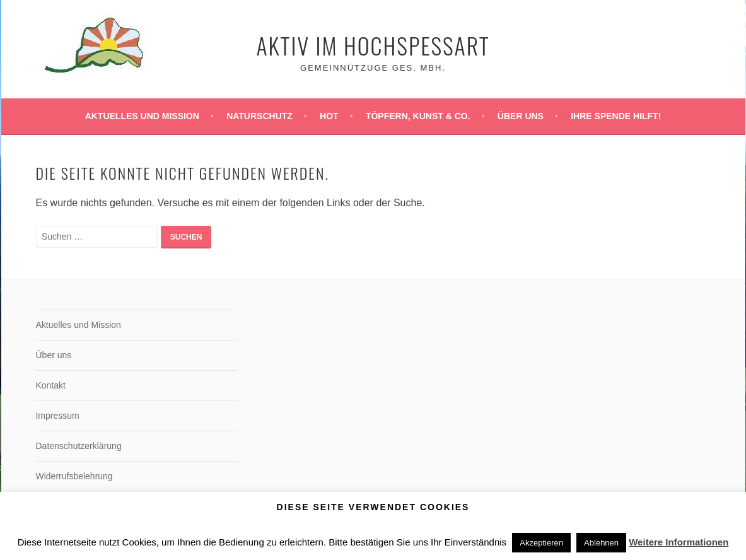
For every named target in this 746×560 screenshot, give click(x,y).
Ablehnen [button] (601, 543)
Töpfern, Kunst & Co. (418, 116)
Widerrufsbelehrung (74, 476)
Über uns (521, 116)
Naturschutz (259, 116)
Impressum (57, 416)
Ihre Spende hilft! (616, 116)
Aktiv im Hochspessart (373, 45)
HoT (329, 116)
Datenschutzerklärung (78, 446)
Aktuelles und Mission (142, 116)
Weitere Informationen (679, 542)
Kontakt (50, 385)
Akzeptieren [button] (541, 543)
